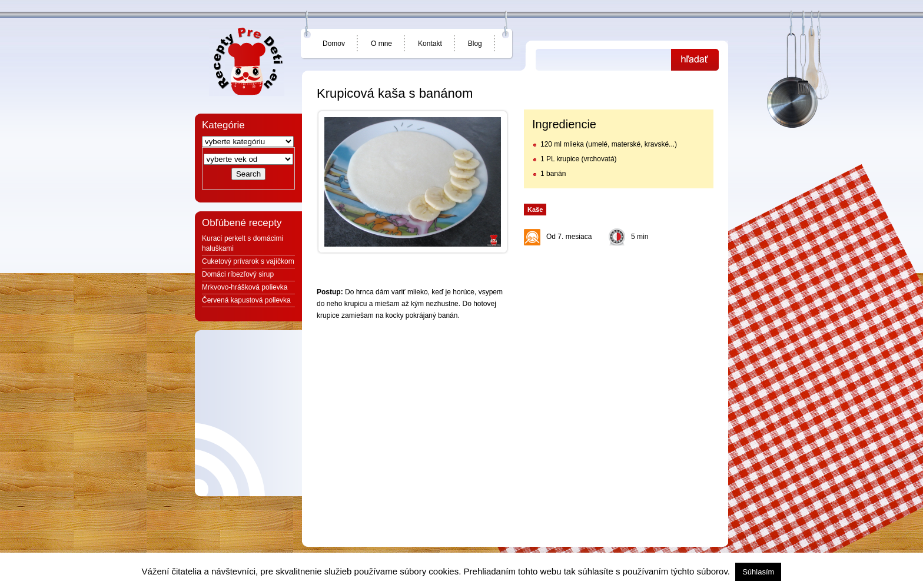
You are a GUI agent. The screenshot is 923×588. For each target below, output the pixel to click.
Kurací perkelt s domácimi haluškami (243, 243)
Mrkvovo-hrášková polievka (245, 287)
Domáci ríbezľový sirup (238, 274)
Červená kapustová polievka (246, 300)
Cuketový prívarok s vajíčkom (248, 261)
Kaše (535, 210)
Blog (475, 44)
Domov (334, 44)
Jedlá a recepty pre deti (247, 62)
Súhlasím (758, 572)
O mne (381, 44)
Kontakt (430, 44)
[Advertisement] (618, 325)
